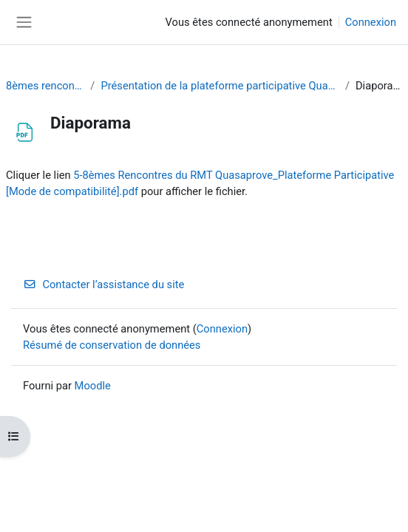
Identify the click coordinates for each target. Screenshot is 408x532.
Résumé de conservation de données (112, 345)
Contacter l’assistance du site (103, 284)
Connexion (371, 22)
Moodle (93, 386)
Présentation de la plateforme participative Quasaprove (220, 86)
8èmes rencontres (45, 86)
